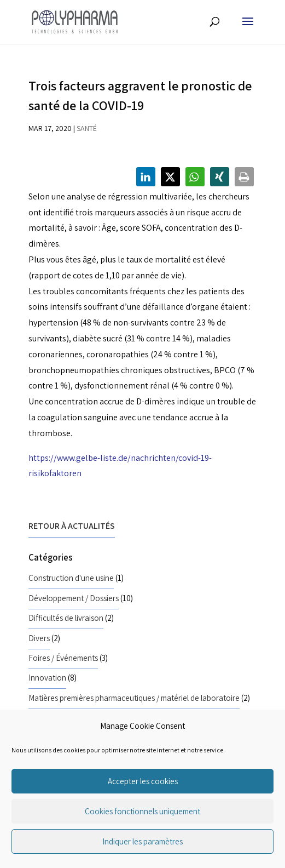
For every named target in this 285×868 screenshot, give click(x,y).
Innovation (47, 677)
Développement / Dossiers (74, 598)
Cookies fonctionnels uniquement (142, 811)
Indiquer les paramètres (142, 841)
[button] (146, 177)
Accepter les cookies (143, 781)
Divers (39, 638)
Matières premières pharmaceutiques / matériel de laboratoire (134, 698)
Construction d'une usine (71, 578)
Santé (87, 128)
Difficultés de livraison (66, 618)
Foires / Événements (63, 658)
